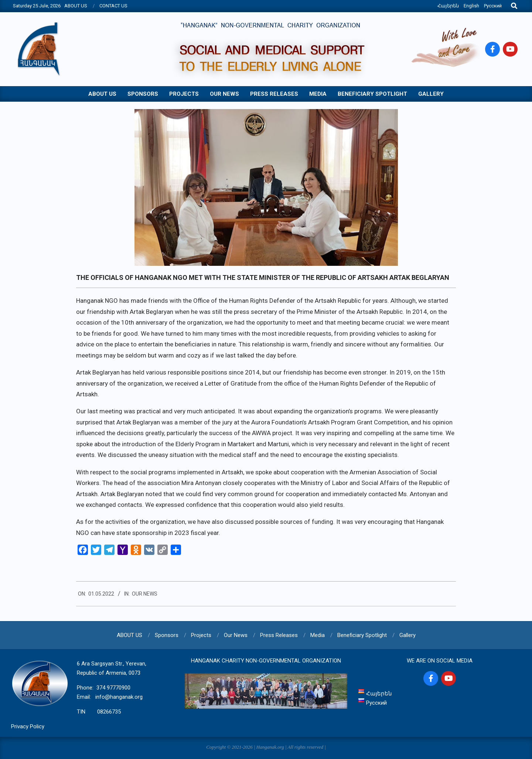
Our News (145, 594)
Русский (493, 6)
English (471, 6)
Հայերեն (448, 6)
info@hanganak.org (119, 697)
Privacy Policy (28, 726)
